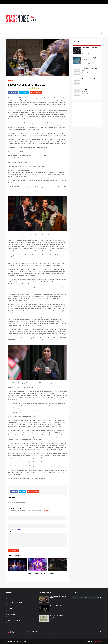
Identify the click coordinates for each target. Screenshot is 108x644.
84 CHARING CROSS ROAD (14, 620)
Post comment (13, 550)
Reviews (9, 34)
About (26, 642)
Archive (29, 34)
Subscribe (100, 2)
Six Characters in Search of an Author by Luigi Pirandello (91, 48)
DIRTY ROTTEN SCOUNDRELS (36, 573)
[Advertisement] (71, 19)
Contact (55, 34)
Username (38, 517)
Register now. (47, 511)
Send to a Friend (36, 92)
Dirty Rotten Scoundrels (90, 79)
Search (99, 597)
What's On (46, 34)
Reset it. (19, 530)
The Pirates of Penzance (90, 68)
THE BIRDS (51, 573)
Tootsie (85, 89)
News (23, 34)
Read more (54, 635)
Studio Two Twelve (97, 642)
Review (10, 80)
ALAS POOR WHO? (55, 606)
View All (98, 41)
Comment (38, 539)
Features (17, 34)
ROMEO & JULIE (10, 614)
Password (38, 524)
